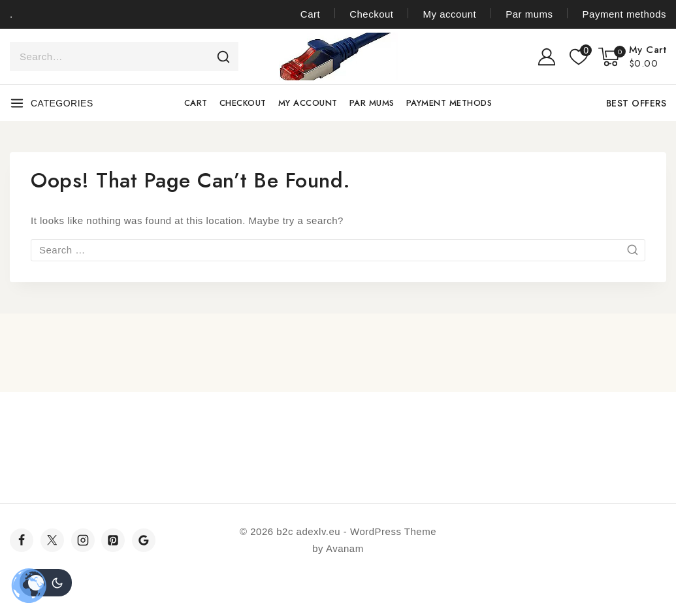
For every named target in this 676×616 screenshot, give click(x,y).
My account (450, 14)
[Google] (144, 540)
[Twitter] (52, 540)
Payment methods (624, 14)
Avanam (345, 548)
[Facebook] (22, 540)
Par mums (529, 14)
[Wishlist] (577, 57)
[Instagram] (83, 540)
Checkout (371, 14)
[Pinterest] (113, 540)
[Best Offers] (634, 103)
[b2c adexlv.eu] (338, 57)
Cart (310, 14)
